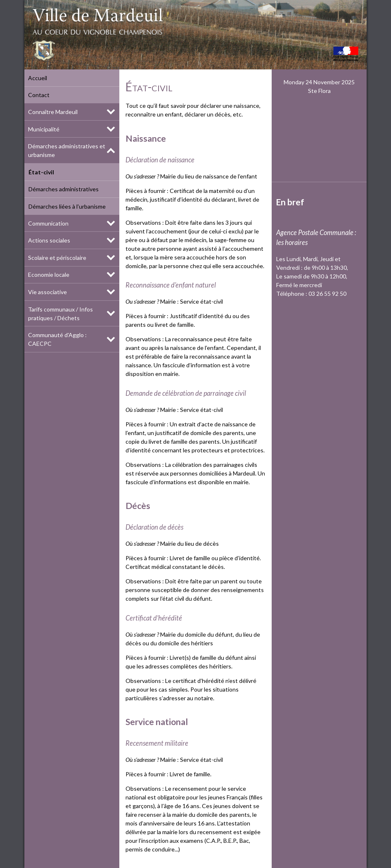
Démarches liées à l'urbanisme (67, 206)
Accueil (38, 78)
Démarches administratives (63, 189)
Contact (39, 95)
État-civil (41, 172)
